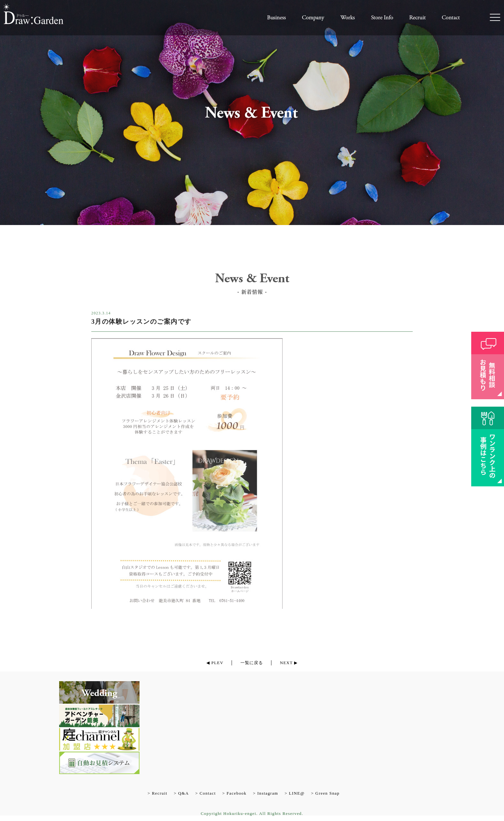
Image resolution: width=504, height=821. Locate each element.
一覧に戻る (252, 663)
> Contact (205, 794)
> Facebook (234, 794)
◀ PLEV (210, 663)
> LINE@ (294, 794)
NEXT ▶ (293, 663)
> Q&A (181, 794)
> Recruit (157, 794)
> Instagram (265, 794)
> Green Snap (325, 794)
